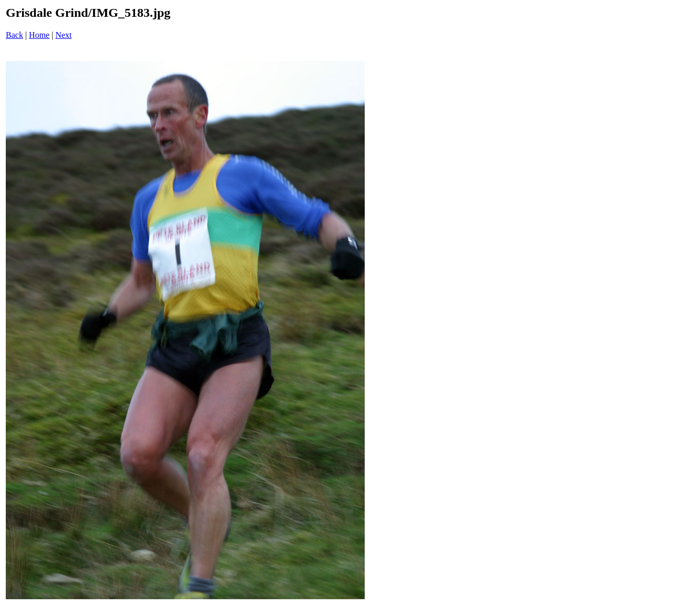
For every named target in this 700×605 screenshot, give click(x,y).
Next (63, 35)
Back (14, 35)
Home (39, 35)
